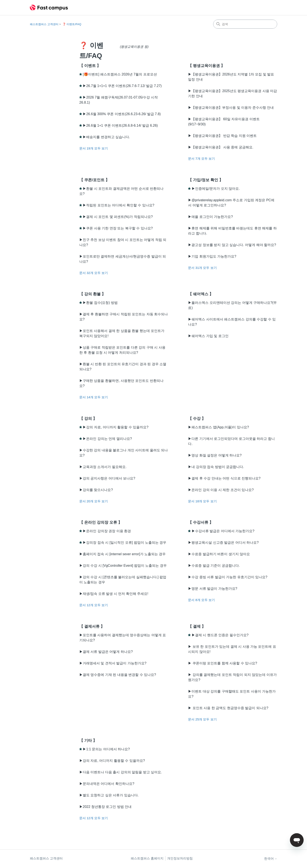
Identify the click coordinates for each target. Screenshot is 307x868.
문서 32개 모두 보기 (94, 273)
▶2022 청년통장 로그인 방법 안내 (105, 807)
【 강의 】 (88, 419)
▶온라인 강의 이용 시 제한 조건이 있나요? (221, 490)
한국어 (271, 859)
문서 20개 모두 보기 (94, 501)
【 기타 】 (88, 740)
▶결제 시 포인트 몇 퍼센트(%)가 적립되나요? (118, 217)
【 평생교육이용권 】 (206, 66)
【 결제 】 (197, 626)
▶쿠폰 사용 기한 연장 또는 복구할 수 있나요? (118, 228)
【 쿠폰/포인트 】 (94, 180)
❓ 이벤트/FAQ (72, 24)
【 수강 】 (197, 419)
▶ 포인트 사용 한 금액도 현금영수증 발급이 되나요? (228, 708)
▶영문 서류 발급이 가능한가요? (213, 589)
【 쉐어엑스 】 (201, 294)
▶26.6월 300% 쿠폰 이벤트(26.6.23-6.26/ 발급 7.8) (122, 114)
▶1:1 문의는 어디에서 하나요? (106, 749)
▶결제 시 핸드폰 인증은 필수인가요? (220, 635)
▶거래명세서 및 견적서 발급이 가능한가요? (113, 663)
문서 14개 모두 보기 (94, 397)
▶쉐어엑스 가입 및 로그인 (208, 336)
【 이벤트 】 (90, 66)
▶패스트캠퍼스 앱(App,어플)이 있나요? (218, 427)
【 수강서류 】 (201, 522)
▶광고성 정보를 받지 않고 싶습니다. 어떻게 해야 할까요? (232, 245)
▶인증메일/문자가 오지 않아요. (216, 189)
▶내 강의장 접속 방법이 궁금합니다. (216, 467)
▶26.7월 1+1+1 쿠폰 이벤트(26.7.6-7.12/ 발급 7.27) (122, 86)
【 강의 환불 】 (92, 294)
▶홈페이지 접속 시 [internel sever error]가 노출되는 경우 (122, 554)
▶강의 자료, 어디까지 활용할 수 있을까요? (116, 427)
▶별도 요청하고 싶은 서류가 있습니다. (109, 795)
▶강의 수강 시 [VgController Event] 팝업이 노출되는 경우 (123, 566)
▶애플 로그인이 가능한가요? (210, 217)
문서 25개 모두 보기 (202, 719)
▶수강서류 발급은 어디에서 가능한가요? (223, 531)
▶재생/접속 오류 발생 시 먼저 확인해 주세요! (114, 594)
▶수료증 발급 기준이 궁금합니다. (214, 566)
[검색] (245, 24)
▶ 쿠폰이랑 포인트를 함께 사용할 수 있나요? (223, 663)
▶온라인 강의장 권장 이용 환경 (107, 531)
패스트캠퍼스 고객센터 (44, 24)
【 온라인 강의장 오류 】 (101, 522)
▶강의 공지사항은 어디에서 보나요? (107, 478)
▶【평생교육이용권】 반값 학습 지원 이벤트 (222, 136)
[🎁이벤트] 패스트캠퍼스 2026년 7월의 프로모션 (120, 74)
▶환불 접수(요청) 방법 (100, 303)
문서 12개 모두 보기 (94, 605)
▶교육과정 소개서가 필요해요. (103, 467)
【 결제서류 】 (92, 626)
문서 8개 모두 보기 (201, 600)
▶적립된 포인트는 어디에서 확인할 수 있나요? (118, 205)
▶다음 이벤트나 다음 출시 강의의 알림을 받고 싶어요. (121, 772)
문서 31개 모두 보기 (202, 268)
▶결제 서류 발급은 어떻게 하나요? (106, 652)
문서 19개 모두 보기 (94, 148)
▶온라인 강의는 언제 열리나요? (107, 439)
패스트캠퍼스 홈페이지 (147, 858)
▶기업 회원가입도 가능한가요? (212, 256)
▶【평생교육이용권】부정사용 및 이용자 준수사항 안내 (231, 108)
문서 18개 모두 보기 (202, 501)
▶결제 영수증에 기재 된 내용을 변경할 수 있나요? (118, 675)
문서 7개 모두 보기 (201, 159)
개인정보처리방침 (180, 858)
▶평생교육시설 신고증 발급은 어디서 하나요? (223, 543)
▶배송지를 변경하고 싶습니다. (106, 137)
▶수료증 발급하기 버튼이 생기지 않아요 (219, 554)
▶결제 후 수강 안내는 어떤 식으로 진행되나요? (224, 478)
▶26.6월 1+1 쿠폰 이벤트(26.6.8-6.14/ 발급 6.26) (120, 125)
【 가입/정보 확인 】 (206, 180)
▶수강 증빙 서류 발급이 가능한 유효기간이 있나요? (228, 577)
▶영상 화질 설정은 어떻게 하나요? (215, 455)
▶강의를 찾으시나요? (96, 490)
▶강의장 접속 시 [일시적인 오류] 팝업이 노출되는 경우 (125, 543)
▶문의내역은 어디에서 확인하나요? (107, 784)
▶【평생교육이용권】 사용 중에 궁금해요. (221, 147)
